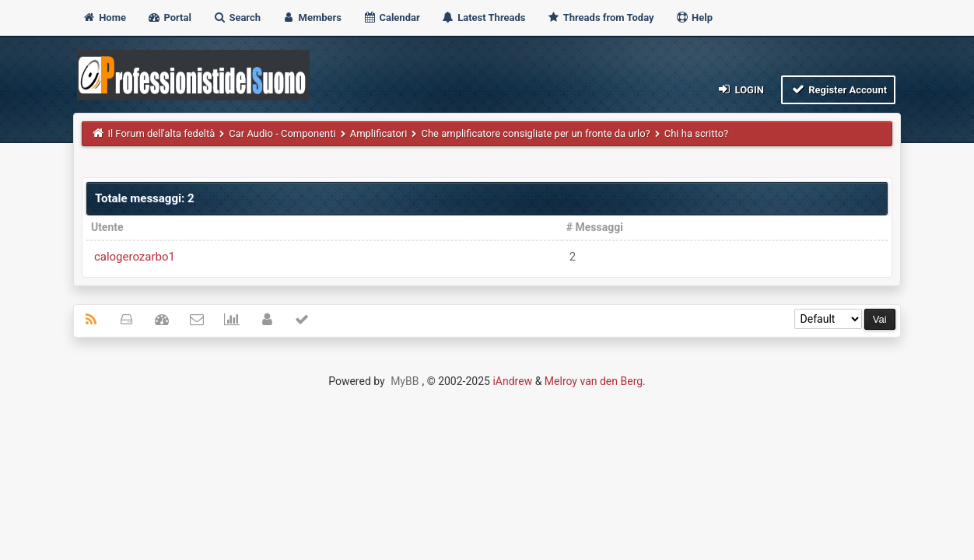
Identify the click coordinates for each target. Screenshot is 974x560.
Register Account (838, 89)
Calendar (391, 17)
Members (312, 17)
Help (694, 17)
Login (740, 89)
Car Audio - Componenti (282, 133)
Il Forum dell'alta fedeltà (161, 133)
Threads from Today (601, 17)
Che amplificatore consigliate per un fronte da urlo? (535, 133)
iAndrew (512, 381)
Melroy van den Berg (594, 381)
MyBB (405, 381)
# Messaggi (595, 227)
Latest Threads (483, 17)
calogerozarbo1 (135, 257)
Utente (107, 227)
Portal (169, 17)
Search (236, 17)
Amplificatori (379, 133)
